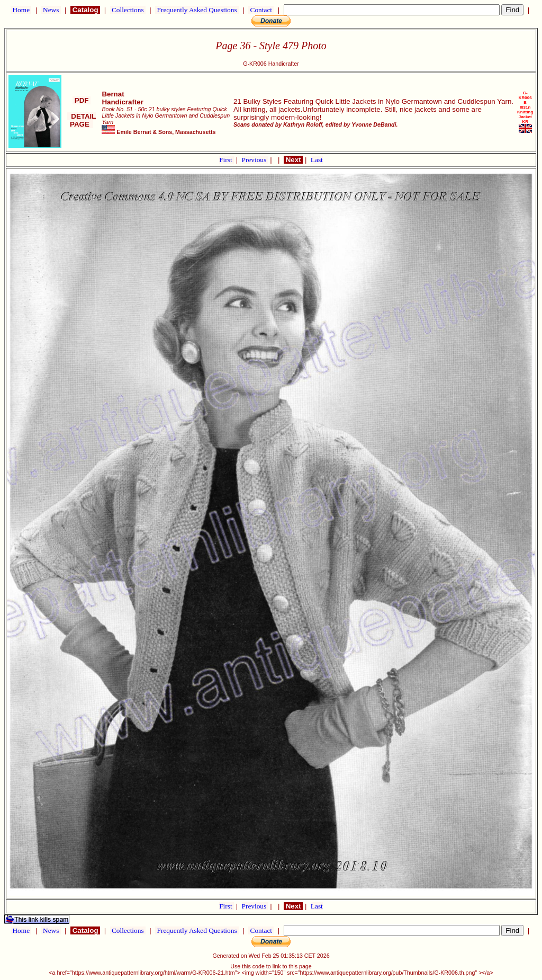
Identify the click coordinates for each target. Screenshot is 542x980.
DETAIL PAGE (82, 120)
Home (21, 10)
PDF (82, 100)
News (51, 10)
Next (293, 160)
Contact (261, 10)
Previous (255, 160)
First (227, 160)
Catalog (85, 10)
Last (317, 160)
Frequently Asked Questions (197, 10)
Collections (128, 10)
